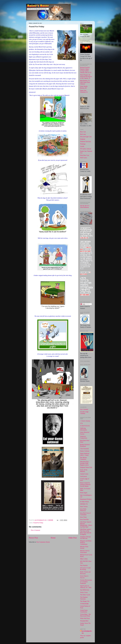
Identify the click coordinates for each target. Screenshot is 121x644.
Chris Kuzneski (84, 449)
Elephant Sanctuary (86, 141)
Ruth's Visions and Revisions (85, 573)
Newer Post (33, 538)
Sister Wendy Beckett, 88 (84, 87)
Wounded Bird (84, 621)
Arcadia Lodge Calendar (84, 413)
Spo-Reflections (85, 590)
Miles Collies (84, 559)
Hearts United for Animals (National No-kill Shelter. (85, 484)
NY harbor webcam (86, 149)
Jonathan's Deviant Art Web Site (85, 538)
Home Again (84, 493)
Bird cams (83, 134)
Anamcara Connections (84, 437)
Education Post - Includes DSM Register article (85, 463)
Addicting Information (83, 429)
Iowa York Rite (84, 520)
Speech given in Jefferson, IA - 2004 (86, 587)
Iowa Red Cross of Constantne (85, 514)
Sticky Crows (84, 592)
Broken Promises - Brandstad (85, 445)
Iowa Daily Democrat (83, 510)
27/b (81, 423)
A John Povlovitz (85, 426)
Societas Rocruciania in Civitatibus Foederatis (86, 582)
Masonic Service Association (85, 552)
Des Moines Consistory (84, 458)
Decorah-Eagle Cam (86, 137)
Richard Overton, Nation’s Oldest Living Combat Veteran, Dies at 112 (86, 70)
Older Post (73, 538)
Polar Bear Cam (85, 155)
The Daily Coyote (85, 595)
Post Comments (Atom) (43, 542)
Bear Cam (83, 132)
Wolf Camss (84, 158)
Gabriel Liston (84, 474)
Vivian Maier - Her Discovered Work (85, 615)
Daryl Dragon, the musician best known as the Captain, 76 (86, 77)
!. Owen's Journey (85, 421)
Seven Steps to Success (84, 577)
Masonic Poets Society (84, 547)
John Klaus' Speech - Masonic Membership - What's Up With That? (86, 524)
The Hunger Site (85, 601)
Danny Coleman (85, 451)
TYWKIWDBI (84, 604)
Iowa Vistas (83, 517)
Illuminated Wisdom (86, 499)
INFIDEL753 (84, 504)
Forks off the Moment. (84, 471)
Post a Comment (35, 530)
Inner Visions (84, 507)
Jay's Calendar (84, 409)
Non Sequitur (84, 565)
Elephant (83, 139)
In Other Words (84, 502)
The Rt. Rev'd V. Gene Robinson (85, 207)
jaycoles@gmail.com (87, 632)
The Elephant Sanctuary (84, 598)
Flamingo (83, 144)
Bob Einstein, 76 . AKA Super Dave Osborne (85, 82)
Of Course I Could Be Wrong (85, 569)
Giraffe (82, 146)
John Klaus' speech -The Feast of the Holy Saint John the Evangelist (86, 532)
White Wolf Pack (85, 618)
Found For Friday (38, 523)
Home (53, 538)
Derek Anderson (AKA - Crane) (85, 454)
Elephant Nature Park (86, 467)
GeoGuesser (84, 476)
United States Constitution (84, 611)
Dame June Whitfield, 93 (84, 91)
